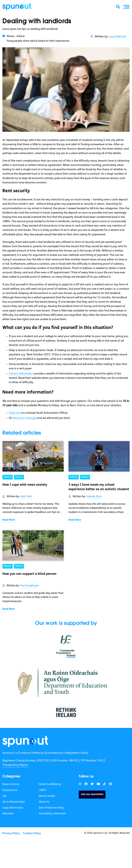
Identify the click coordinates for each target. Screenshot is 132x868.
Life (5, 796)
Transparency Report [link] (15, 765)
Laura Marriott (118, 37)
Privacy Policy (11, 833)
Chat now (15, 413)
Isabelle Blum (94, 497)
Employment (10, 790)
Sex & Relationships (14, 802)
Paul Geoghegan (30, 586)
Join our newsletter (92, 794)
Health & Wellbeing (50, 784)
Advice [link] (8, 477)
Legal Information (13, 808)
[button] (126, 7)
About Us (44, 802)
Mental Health (47, 796)
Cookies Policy (32, 833)
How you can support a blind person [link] (29, 574)
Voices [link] (19, 477)
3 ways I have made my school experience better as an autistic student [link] (99, 487)
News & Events (11, 784)
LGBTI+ (43, 790)
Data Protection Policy (52, 808)
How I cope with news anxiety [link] (25, 485)
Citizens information (22, 374)
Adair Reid (26, 497)
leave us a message (24, 418)
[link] (25, 741)
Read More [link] (9, 520)
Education (8, 814)
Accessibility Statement (52, 814)
